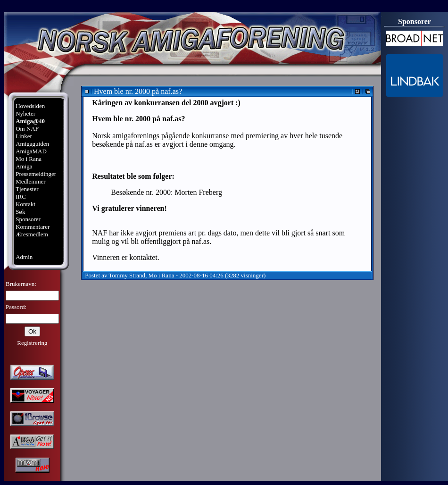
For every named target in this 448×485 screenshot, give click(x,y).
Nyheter (25, 113)
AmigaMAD (31, 151)
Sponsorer (28, 219)
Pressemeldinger (36, 174)
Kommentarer (33, 227)
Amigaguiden (32, 144)
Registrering (32, 343)
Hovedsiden (30, 106)
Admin (24, 257)
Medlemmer (31, 181)
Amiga (24, 166)
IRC (21, 197)
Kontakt (25, 204)
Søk (20, 212)
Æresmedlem (32, 234)
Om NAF (27, 129)
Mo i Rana (29, 159)
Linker (24, 136)
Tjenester (27, 189)
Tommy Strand (127, 275)
